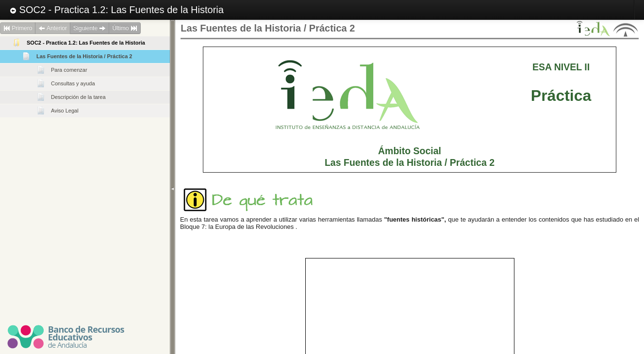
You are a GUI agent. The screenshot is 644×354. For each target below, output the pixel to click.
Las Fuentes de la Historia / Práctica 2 (84, 56)
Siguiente (90, 28)
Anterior (53, 28)
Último (124, 28)
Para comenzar (69, 70)
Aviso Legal (65, 111)
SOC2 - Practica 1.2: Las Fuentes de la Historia (117, 10)
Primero (18, 28)
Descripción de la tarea (78, 97)
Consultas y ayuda (73, 83)
